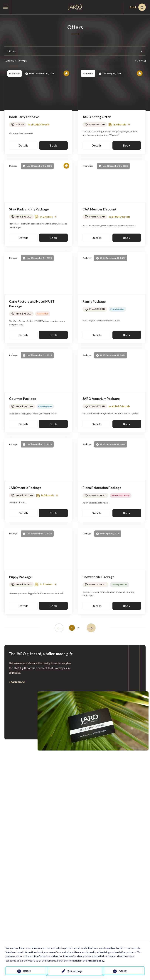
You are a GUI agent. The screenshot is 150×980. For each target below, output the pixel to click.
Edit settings (75, 971)
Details (23, 146)
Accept (123, 971)
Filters (75, 51)
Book (137, 7)
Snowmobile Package (98, 578)
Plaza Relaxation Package (102, 489)
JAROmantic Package (25, 489)
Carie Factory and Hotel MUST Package (32, 304)
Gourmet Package (23, 399)
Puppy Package (21, 578)
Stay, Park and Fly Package (29, 209)
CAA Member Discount (100, 209)
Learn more (17, 683)
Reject (27, 971)
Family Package (94, 302)
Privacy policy (96, 961)
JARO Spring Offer (97, 117)
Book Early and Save (24, 117)
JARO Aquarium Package (101, 399)
